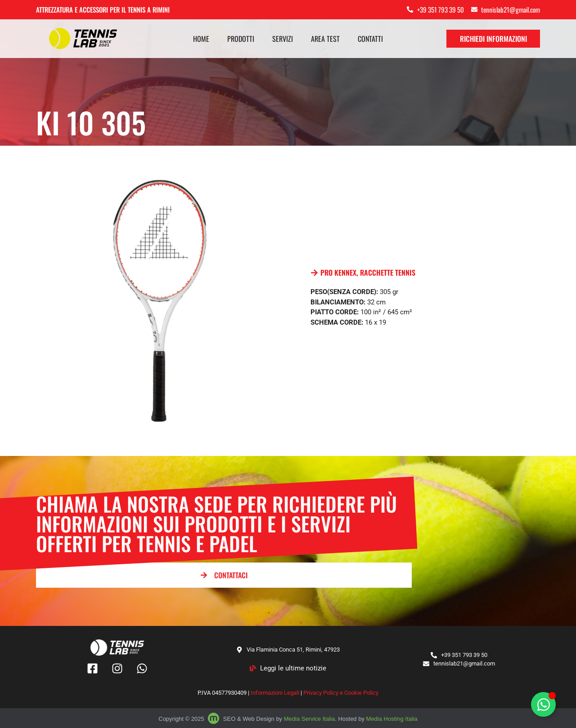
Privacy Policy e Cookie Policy (341, 693)
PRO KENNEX (338, 272)
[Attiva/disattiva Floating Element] (543, 704)
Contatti (370, 39)
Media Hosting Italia (392, 719)
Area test (325, 39)
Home (201, 39)
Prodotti (241, 39)
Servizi (283, 39)
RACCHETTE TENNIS (388, 272)
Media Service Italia (309, 719)
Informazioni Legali (275, 693)
